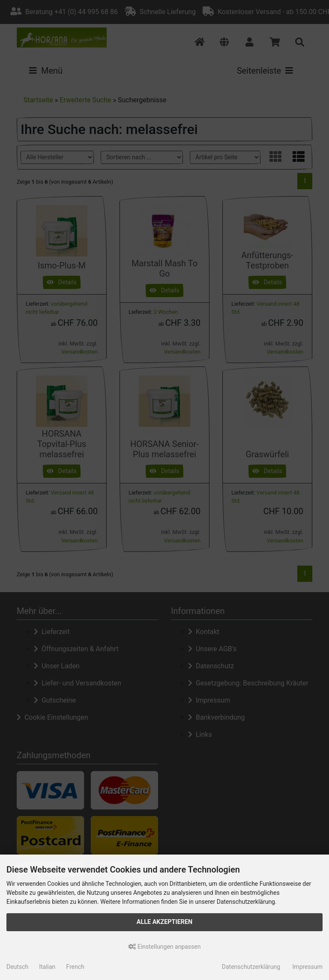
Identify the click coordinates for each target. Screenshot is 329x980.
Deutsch (17, 967)
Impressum (308, 967)
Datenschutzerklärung (251, 967)
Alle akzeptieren (165, 922)
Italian (47, 967)
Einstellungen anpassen (165, 947)
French (75, 967)
